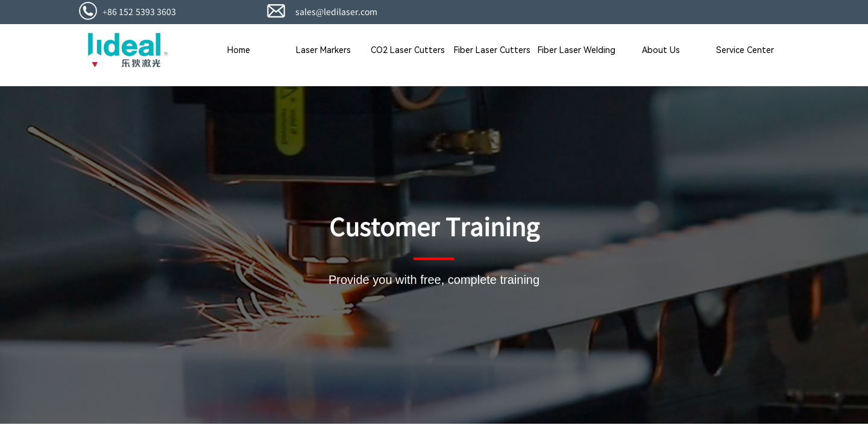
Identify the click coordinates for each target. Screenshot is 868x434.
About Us (661, 50)
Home (239, 50)
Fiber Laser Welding (577, 50)
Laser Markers (323, 50)
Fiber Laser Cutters (492, 50)
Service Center (745, 50)
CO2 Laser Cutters (408, 50)
